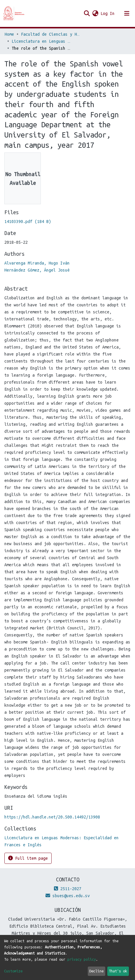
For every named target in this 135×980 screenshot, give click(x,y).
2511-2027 (68, 889)
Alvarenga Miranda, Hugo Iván (37, 263)
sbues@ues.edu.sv (68, 896)
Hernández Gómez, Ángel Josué (37, 270)
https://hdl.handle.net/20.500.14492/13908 (52, 817)
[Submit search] (87, 13)
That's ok (118, 971)
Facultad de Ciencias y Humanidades (50, 34)
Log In (108, 13)
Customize (13, 971)
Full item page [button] (28, 858)
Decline (96, 971)
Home (9, 34)
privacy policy (82, 959)
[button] (95, 13)
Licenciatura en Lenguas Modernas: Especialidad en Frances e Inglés (41, 41)
